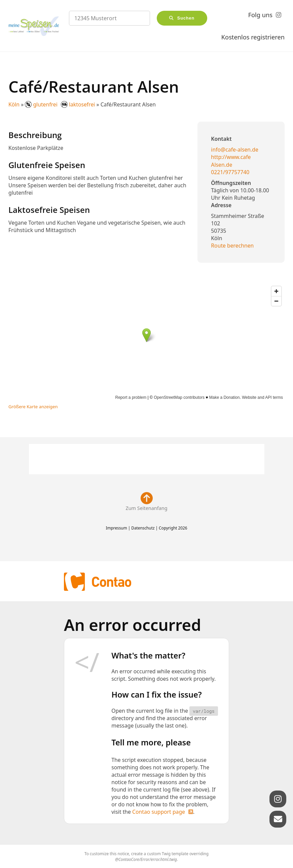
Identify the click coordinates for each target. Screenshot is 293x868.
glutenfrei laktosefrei (61, 104)
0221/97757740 (230, 172)
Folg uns (260, 15)
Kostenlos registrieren (253, 37)
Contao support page (159, 812)
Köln (14, 104)
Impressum (116, 528)
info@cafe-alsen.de (235, 150)
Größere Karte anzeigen (33, 407)
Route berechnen (232, 246)
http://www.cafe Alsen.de (231, 161)
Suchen (186, 18)
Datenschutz (143, 528)
